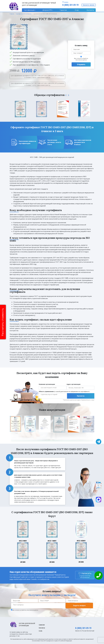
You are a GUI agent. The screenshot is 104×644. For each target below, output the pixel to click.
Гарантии (63, 10)
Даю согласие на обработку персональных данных (81, 59)
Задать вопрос (79, 605)
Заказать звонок (89, 5)
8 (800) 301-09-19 (70, 5)
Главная (12, 14)
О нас (77, 10)
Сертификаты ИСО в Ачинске (24, 14)
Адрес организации (74, 384)
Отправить (81, 64)
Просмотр (81, 396)
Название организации (47, 384)
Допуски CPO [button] (47, 10)
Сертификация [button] (29, 10)
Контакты (90, 10)
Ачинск (66, 2)
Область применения (64, 391)
